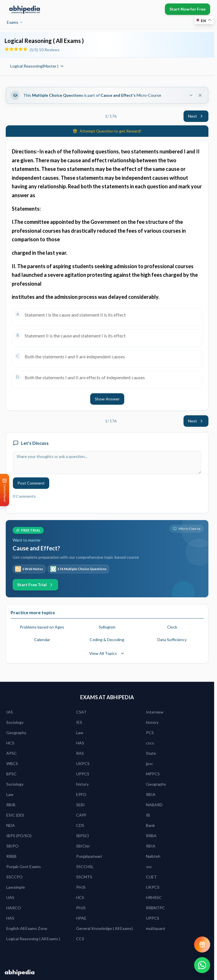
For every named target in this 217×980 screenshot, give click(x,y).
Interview (155, 712)
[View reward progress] (202, 945)
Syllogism (107, 627)
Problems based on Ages (42, 627)
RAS (80, 753)
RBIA (151, 794)
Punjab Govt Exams (24, 867)
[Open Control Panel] (5, 490)
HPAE (81, 918)
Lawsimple (16, 887)
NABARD (154, 805)
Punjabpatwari (89, 856)
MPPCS (153, 774)
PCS (150, 733)
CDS (80, 825)
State (151, 753)
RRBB (11, 856)
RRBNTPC (155, 908)
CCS (80, 939)
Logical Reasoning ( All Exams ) (33, 939)
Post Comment (31, 483)
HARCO (14, 908)
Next (196, 116)
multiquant (156, 928)
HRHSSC (154, 897)
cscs (150, 743)
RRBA (151, 836)
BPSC (11, 774)
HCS (10, 743)
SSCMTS (84, 877)
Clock (172, 627)
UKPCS (83, 763)
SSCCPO (14, 877)
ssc (149, 867)
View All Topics (107, 653)
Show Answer (107, 399)
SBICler (83, 846)
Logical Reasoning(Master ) (37, 66)
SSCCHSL (85, 867)
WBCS (12, 763)
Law (80, 733)
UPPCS (83, 774)
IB (148, 815)
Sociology (15, 722)
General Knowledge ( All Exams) (104, 928)
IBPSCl (82, 836)
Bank (150, 825)
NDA (11, 825)
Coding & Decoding (107, 640)
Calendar (42, 640)
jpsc (150, 763)
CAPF (81, 815)
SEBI (80, 805)
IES (79, 722)
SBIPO (12, 846)
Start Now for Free (188, 9)
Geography (16, 733)
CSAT (81, 712)
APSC (12, 753)
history (152, 722)
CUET (151, 877)
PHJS (81, 887)
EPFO (81, 794)
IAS (10, 712)
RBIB (11, 805)
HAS (80, 743)
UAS (10, 897)
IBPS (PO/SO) (19, 836)
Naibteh (153, 856)
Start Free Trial (35, 585)
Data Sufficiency (172, 640)
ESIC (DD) (15, 815)
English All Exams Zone (27, 928)
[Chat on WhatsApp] (202, 965)
